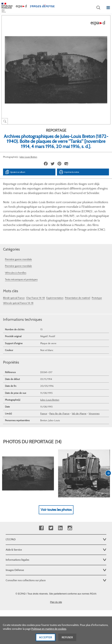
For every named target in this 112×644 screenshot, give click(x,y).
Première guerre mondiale (18, 259)
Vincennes (94, 414)
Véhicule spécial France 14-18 (18, 303)
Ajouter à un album (15, 172)
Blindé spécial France (14, 298)
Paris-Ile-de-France (59, 414)
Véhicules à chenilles (16, 273)
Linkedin (60, 528)
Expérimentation (55, 298)
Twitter (51, 528)
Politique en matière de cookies (49, 631)
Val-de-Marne (79, 414)
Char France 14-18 (35, 298)
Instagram (70, 528)
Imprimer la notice (69, 172)
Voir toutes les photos (56, 510)
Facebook (41, 528)
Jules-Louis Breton (28, 157)
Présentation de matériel (78, 298)
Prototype (97, 298)
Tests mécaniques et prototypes (21, 279)
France (44, 414)
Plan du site (56, 602)
